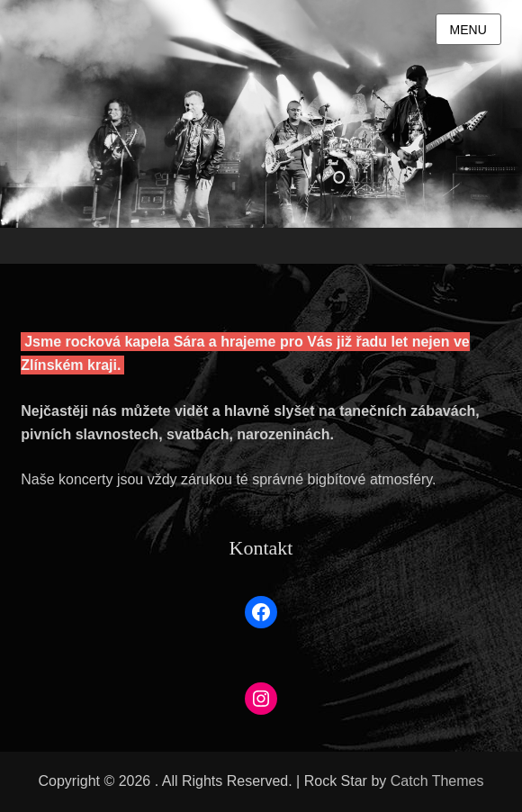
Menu (468, 30)
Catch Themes (437, 781)
